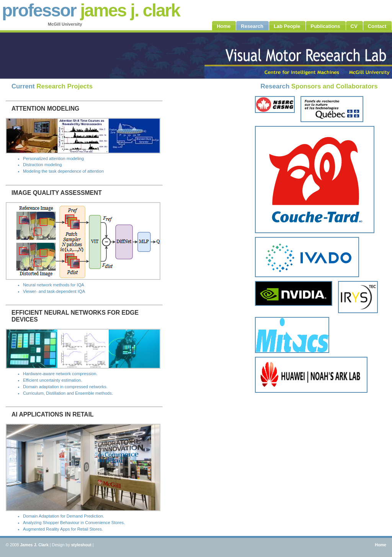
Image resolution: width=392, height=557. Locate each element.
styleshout (81, 545)
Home (381, 545)
